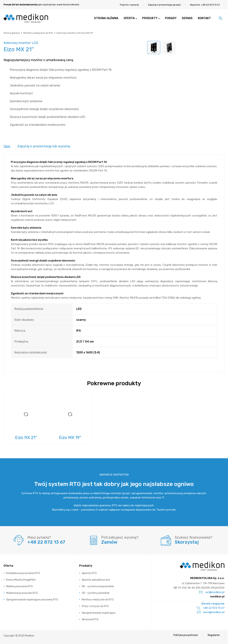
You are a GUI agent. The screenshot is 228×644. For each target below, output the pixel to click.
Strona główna (12, 33)
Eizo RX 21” (26, 438)
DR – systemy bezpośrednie (98, 586)
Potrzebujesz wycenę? (120, 537)
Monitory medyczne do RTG (38, 33)
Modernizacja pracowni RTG (22, 593)
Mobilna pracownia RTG (20, 586)
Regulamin (214, 635)
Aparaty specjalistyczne (96, 580)
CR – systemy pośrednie (96, 593)
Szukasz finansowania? (194, 537)
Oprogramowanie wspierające (99, 613)
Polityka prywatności (186, 635)
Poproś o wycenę (129, 5)
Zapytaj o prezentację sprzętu (164, 5)
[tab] (7, 146)
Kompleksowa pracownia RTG (23, 573)
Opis (7, 146)
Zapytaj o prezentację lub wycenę (44, 146)
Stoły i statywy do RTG (95, 606)
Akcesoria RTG (90, 619)
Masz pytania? (39, 537)
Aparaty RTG (89, 573)
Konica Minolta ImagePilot (21, 580)
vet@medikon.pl (212, 592)
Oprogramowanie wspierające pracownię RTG (32, 600)
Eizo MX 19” (70, 438)
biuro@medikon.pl (211, 612)
